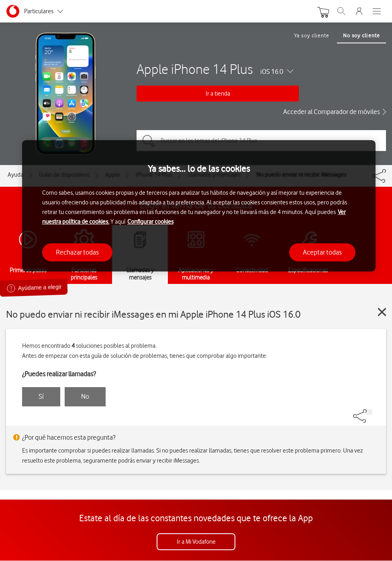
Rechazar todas (77, 252)
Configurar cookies (150, 222)
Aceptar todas (322, 252)
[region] (199, 206)
